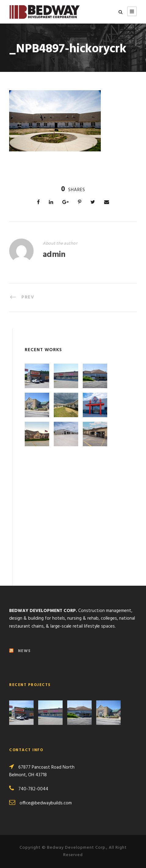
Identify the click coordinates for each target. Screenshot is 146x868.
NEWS (24, 651)
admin (54, 255)
